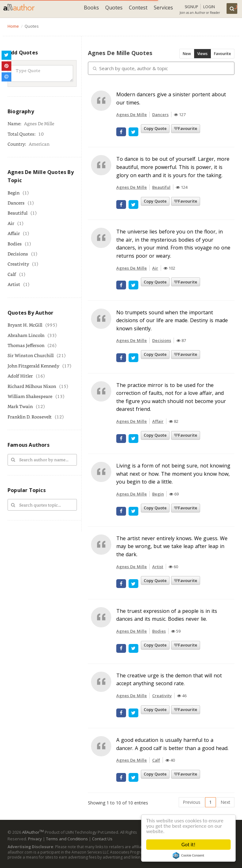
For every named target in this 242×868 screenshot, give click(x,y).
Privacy (35, 839)
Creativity (18, 264)
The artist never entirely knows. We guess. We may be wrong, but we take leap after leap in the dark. (172, 546)
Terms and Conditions (67, 839)
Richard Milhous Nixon (32, 386)
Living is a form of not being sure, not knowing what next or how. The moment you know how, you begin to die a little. (173, 474)
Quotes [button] (114, 8)
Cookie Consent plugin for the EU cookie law (188, 855)
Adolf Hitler (20, 376)
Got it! (188, 845)
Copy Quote (155, 128)
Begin (14, 193)
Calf (12, 274)
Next (225, 802)
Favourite (222, 54)
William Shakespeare (30, 396)
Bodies (15, 244)
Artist (14, 284)
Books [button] (91, 8)
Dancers (16, 203)
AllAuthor (33, 832)
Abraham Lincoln (26, 335)
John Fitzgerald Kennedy (33, 366)
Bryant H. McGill (25, 325)
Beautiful (17, 213)
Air (11, 223)
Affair (14, 233)
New (187, 54)
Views (202, 54)
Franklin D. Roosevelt (30, 417)
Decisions (18, 254)
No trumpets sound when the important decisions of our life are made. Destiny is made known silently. (172, 320)
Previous (192, 802)
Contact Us (102, 839)
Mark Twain (20, 406)
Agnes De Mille (132, 115)
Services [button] (163, 8)
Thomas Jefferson (26, 345)
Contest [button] (138, 8)
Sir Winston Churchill (31, 355)
